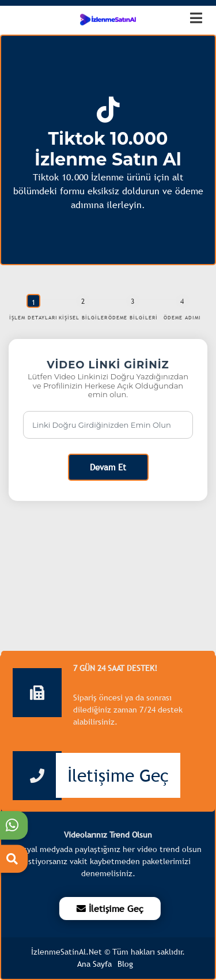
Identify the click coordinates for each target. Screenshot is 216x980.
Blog (125, 964)
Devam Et (108, 467)
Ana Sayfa (94, 964)
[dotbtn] (201, 13)
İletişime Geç (118, 775)
